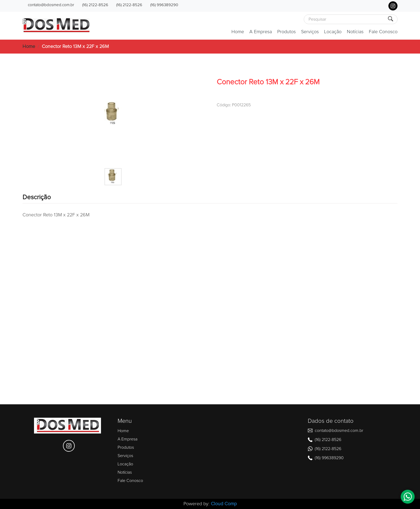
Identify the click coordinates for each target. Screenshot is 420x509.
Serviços (310, 32)
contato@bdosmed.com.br (51, 5)
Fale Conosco (383, 32)
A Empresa (261, 32)
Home (238, 32)
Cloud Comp (224, 504)
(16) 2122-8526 (95, 5)
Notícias (355, 32)
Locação (333, 32)
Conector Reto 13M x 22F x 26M (75, 47)
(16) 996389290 (164, 5)
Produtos (286, 32)
